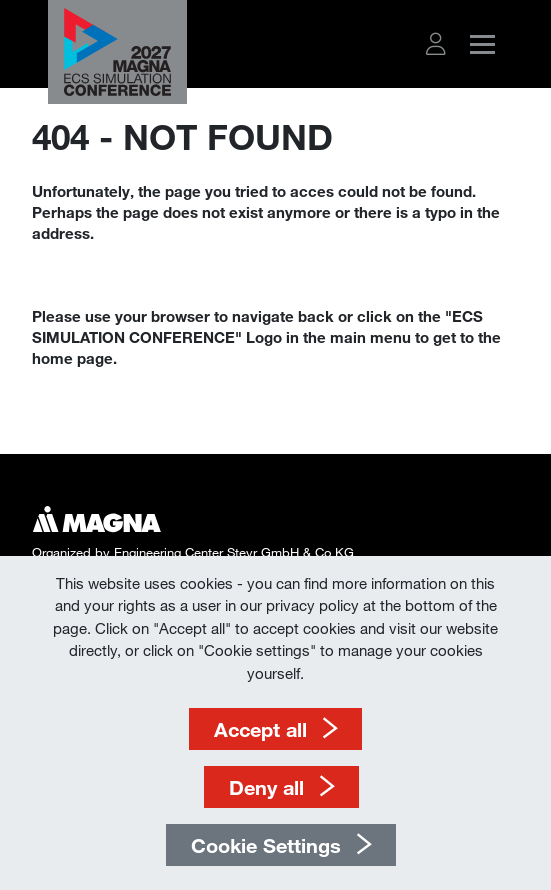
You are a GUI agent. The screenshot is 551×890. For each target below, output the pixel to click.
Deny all (266, 787)
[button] (436, 44)
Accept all (260, 729)
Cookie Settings (266, 845)
